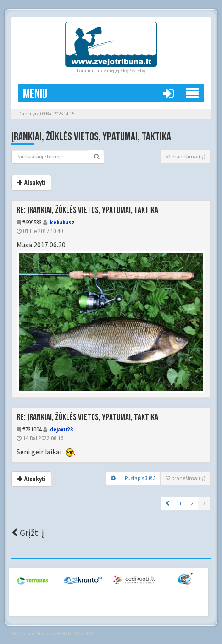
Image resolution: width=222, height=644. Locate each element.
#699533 (32, 222)
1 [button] (180, 503)
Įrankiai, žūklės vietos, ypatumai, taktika (91, 137)
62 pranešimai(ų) (185, 156)
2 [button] (192, 503)
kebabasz (62, 222)
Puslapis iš (140, 478)
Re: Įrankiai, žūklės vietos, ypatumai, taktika (87, 210)
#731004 (32, 429)
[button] (168, 503)
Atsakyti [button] (31, 183)
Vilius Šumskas (40, 633)
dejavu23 (62, 429)
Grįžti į (28, 533)
